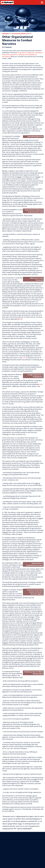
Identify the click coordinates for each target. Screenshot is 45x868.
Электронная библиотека (20, 34)
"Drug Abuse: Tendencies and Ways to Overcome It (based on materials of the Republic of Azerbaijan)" (23, 55)
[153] (21, 319)
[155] (41, 384)
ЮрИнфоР (6, 34)
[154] (25, 358)
